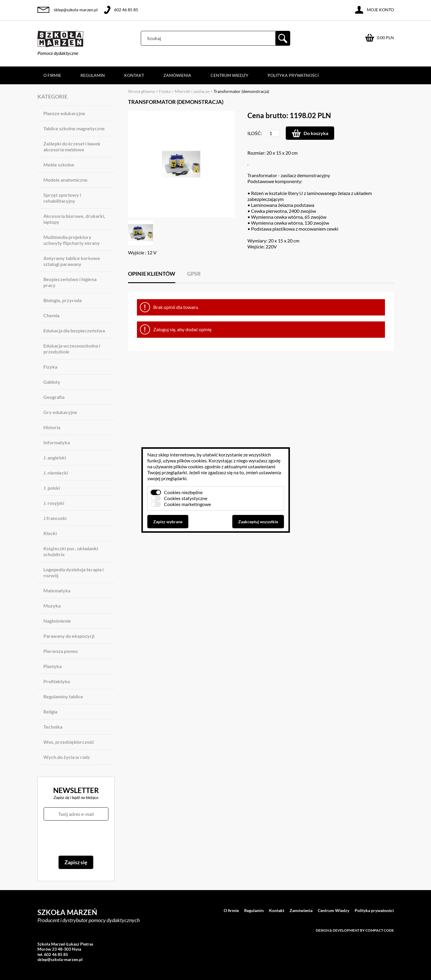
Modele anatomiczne (65, 180)
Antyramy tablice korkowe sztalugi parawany (72, 261)
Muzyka (52, 606)
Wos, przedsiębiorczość (69, 742)
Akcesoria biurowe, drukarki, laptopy (74, 219)
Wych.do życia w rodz (67, 757)
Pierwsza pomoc (61, 651)
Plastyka (52, 666)
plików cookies (192, 460)
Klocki (50, 533)
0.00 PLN (385, 38)
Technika (53, 727)
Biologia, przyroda (63, 300)
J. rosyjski (54, 503)
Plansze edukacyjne (64, 113)
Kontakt (134, 75)
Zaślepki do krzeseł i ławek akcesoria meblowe (72, 146)
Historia (52, 427)
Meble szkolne (59, 165)
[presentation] (76, 838)
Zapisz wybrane (168, 522)
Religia (50, 712)
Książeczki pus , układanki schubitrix (71, 551)
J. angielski (55, 458)
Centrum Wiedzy (229, 75)
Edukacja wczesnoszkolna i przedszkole (72, 349)
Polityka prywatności (293, 75)
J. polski (52, 488)
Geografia (54, 397)
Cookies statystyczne (186, 498)
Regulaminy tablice (63, 696)
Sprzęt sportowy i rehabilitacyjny (62, 198)
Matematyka (57, 590)
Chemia (51, 315)
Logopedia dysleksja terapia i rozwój (74, 572)
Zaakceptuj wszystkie (258, 522)
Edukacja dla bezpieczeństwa (74, 330)
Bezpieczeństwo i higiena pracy (70, 282)
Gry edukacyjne (60, 412)
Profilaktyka (57, 681)
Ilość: (255, 133)
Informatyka (57, 442)
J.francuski (55, 518)
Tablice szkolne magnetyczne (74, 128)
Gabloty (52, 382)
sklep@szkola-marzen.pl (76, 10)
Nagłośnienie (57, 621)
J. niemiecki (56, 473)
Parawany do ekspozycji (69, 636)
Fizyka (50, 367)
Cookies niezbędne (183, 492)
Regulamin (93, 75)
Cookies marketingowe (187, 504)
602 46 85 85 (126, 10)
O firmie (52, 75)
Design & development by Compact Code (355, 930)
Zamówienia (177, 75)
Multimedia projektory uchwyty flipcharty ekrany (72, 240)
